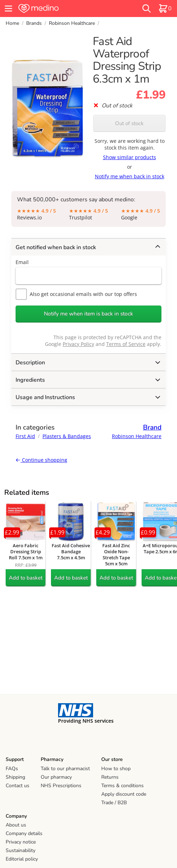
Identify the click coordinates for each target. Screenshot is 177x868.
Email (22, 262)
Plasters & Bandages (67, 436)
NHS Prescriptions (61, 786)
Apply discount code (124, 794)
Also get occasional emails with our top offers (76, 294)
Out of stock (129, 123)
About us (16, 825)
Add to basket (26, 578)
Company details (24, 833)
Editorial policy (22, 859)
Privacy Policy (78, 344)
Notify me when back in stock (130, 176)
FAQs (12, 769)
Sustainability (21, 850)
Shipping (15, 777)
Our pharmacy (56, 777)
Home (12, 23)
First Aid (25, 436)
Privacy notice (21, 842)
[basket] (165, 9)
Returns (110, 777)
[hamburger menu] (8, 9)
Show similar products (130, 157)
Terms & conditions (122, 786)
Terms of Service (126, 344)
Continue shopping (41, 460)
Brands (34, 23)
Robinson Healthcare (72, 23)
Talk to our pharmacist (65, 769)
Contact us (18, 786)
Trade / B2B (114, 803)
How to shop (116, 769)
